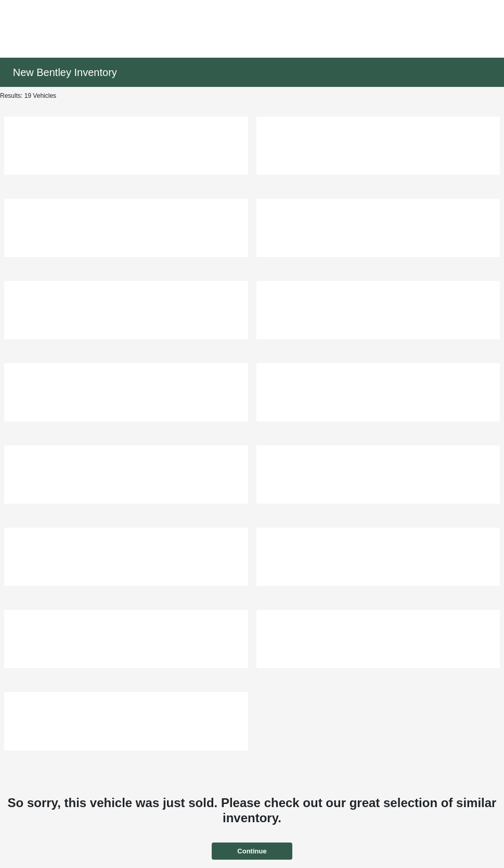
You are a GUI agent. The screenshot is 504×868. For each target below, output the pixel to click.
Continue (252, 851)
